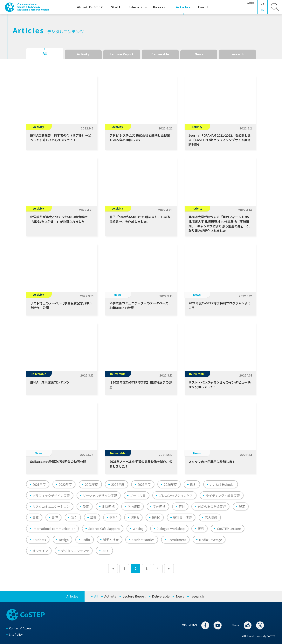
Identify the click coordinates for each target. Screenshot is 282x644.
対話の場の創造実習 (212, 506)
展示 (242, 506)
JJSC (106, 551)
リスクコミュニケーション (51, 506)
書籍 (36, 517)
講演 (93, 517)
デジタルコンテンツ (75, 551)
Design (64, 540)
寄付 (182, 506)
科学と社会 (111, 540)
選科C (156, 517)
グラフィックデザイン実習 (51, 495)
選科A (113, 517)
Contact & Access (20, 628)
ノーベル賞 (138, 495)
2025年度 (144, 484)
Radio (86, 540)
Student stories (143, 540)
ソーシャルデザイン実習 (100, 495)
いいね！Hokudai (222, 484)
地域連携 (108, 506)
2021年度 (39, 484)
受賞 (86, 506)
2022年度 (65, 484)
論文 (74, 517)
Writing (138, 529)
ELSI (193, 484)
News (199, 54)
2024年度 (118, 484)
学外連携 (159, 506)
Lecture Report (122, 54)
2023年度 (92, 484)
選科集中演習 (182, 517)
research (237, 54)
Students (39, 540)
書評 (55, 517)
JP (263, 4)
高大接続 (211, 517)
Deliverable (160, 54)
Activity (83, 54)
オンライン (40, 551)
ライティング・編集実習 (223, 495)
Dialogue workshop (171, 529)
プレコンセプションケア (176, 495)
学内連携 (134, 506)
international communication (54, 529)
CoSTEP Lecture (229, 529)
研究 (201, 529)
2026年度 (170, 484)
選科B (135, 517)
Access (251, 3)
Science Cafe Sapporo (104, 529)
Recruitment (177, 540)
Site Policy (16, 634)
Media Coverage (210, 540)
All (45, 53)
